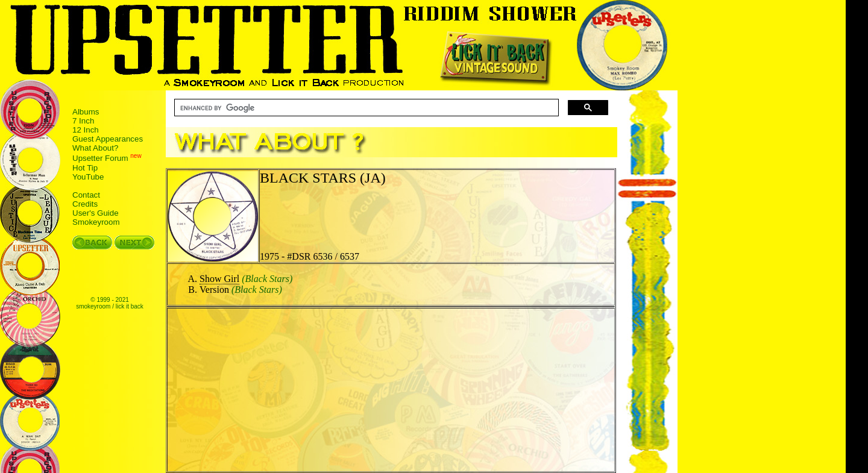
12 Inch (86, 130)
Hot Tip (85, 168)
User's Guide (96, 213)
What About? (95, 148)
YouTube (88, 177)
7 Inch (83, 121)
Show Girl (219, 279)
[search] (365, 108)
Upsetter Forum (100, 159)
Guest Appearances (108, 139)
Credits (85, 204)
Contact (86, 195)
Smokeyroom (96, 222)
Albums (86, 112)
